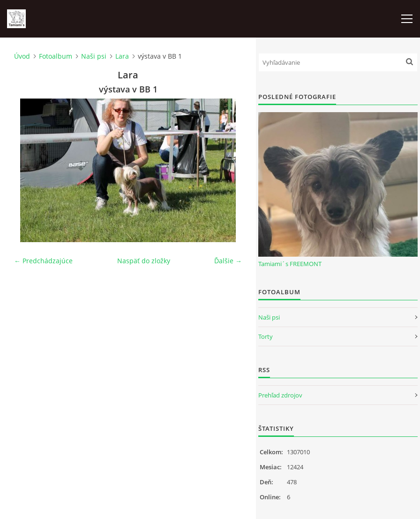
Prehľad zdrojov (280, 395)
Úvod (22, 56)
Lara (122, 56)
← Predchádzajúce (43, 261)
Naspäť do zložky (144, 261)
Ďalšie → (228, 261)
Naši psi (94, 56)
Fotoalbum (56, 56)
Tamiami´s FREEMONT (290, 264)
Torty (266, 336)
